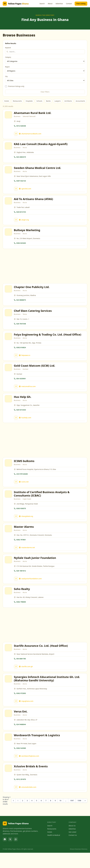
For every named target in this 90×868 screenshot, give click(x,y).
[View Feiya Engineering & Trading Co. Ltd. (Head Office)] (9, 342)
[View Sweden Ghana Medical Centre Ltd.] (9, 172)
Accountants (80, 101)
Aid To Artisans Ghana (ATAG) (34, 202)
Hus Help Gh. (23, 404)
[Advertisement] (45, 270)
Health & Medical (54, 850)
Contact (69, 4)
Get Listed (72, 847)
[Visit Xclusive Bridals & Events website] (16, 802)
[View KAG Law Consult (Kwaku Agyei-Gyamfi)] (9, 147)
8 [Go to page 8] (51, 816)
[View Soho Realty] (9, 602)
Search (42, 4)
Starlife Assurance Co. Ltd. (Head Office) (41, 658)
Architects (68, 101)
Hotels (7, 101)
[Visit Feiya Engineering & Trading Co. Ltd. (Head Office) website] (16, 361)
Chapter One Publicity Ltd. (32, 291)
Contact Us (73, 850)
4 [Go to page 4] (32, 816)
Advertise (59, 4)
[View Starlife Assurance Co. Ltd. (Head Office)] (9, 660)
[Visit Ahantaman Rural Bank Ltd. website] (16, 134)
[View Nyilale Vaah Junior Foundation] (9, 570)
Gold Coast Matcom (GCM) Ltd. (35, 372)
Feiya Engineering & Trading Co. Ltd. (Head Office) (48, 340)
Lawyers (58, 101)
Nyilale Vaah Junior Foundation (35, 568)
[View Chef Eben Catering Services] (9, 318)
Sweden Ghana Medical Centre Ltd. (38, 170)
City (6, 76)
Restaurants (17, 101)
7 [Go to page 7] (46, 816)
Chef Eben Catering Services (33, 316)
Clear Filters (45, 92)
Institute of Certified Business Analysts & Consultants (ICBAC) (42, 503)
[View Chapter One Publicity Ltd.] (9, 293)
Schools (39, 101)
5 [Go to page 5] (37, 816)
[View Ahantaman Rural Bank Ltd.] (9, 115)
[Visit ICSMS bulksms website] (16, 490)
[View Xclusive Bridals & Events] (9, 783)
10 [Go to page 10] (60, 816)
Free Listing (81, 4)
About (50, 4)
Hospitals (29, 101)
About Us (72, 841)
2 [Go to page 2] (23, 816)
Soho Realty (22, 600)
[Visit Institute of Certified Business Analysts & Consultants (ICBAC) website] (16, 525)
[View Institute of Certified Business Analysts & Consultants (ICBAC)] (9, 503)
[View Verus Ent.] (9, 727)
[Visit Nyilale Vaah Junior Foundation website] (16, 589)
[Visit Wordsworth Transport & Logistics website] (16, 770)
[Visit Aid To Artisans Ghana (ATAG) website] (16, 223)
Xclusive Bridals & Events (31, 781)
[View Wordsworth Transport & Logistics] (9, 751)
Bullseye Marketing (27, 234)
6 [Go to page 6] (41, 816)
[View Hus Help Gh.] (9, 406)
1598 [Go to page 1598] (79, 816)
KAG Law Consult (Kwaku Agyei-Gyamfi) (41, 145)
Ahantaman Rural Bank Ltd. (33, 113)
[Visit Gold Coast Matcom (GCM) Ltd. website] (16, 393)
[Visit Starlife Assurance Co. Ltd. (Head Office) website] (16, 678)
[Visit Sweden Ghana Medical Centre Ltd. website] (16, 191)
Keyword (8, 48)
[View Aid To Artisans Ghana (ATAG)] (9, 204)
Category (8, 57)
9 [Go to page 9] (55, 816)
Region (7, 67)
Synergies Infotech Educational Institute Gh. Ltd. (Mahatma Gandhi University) (47, 691)
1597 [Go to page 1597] (72, 816)
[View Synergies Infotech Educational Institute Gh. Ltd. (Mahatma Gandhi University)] (9, 691)
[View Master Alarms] (9, 538)
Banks (48, 101)
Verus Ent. (21, 725)
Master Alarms (24, 536)
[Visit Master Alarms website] (16, 557)
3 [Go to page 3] (27, 816)
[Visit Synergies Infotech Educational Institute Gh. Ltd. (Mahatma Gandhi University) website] (16, 714)
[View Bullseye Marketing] (9, 236)
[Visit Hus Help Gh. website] (16, 425)
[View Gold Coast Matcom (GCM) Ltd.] (9, 374)
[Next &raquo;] (85, 816)
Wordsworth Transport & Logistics (37, 749)
